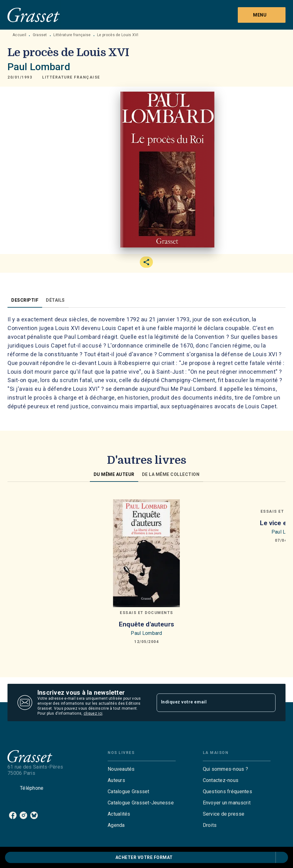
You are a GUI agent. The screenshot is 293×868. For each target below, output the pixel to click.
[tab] (25, 300)
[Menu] (262, 15)
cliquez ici (93, 713)
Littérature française (72, 35)
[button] (71, 77)
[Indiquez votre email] (208, 703)
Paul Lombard (39, 67)
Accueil (19, 35)
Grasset (40, 35)
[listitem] (13, 815)
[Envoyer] (268, 703)
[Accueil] (34, 15)
